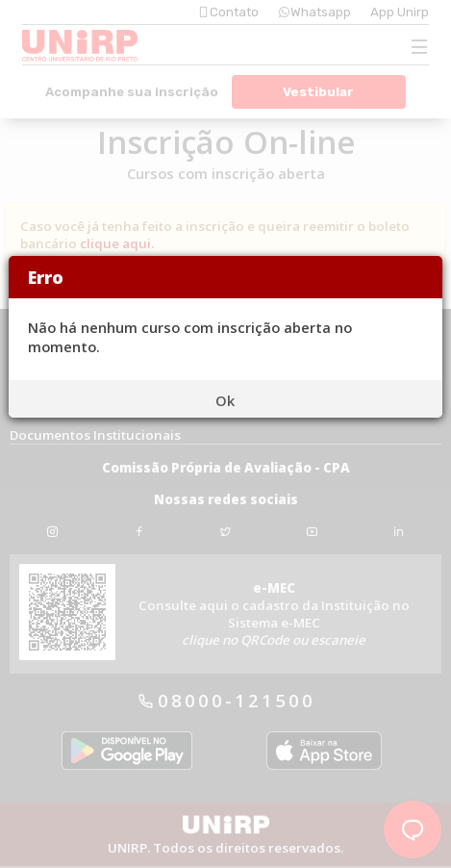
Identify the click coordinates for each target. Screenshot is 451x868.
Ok (225, 400)
